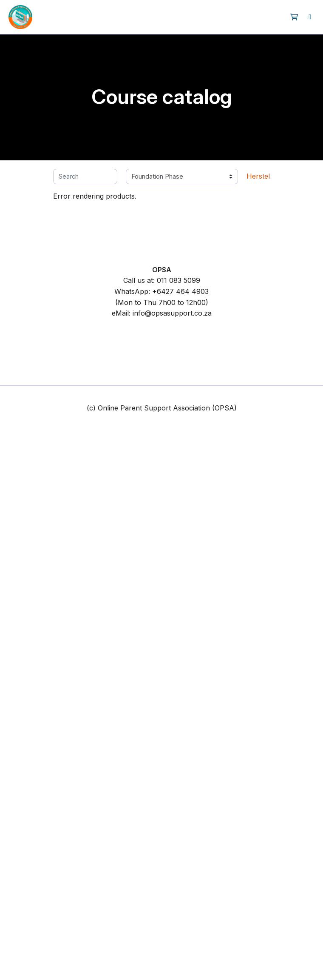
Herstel (258, 176)
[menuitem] (310, 17)
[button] (294, 17)
